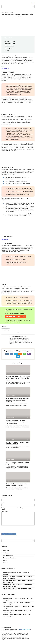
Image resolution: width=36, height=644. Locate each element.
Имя (3, 498)
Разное (5, 560)
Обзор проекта (9, 48)
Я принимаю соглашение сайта (11, 508)
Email (3, 503)
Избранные (6, 551)
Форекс (5, 563)
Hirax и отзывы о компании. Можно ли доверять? (18, 463)
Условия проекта (10, 46)
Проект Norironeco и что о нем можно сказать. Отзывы (16, 485)
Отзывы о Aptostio (10, 41)
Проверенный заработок (10, 558)
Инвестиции (7, 553)
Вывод (7, 50)
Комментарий (5, 511)
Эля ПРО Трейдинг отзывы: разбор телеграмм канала (18, 443)
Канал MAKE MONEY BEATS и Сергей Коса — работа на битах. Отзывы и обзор (18, 378)
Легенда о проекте (10, 44)
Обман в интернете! (8, 555)
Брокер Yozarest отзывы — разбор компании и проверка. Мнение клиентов (17, 400)
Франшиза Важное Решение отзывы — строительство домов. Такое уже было (17, 422)
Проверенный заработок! (16, 316)
